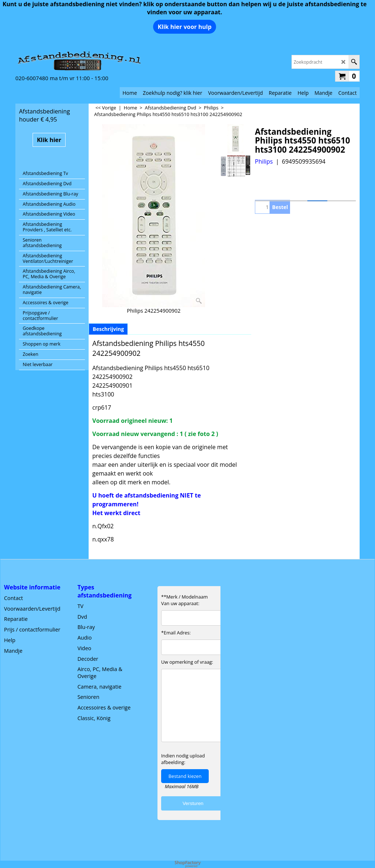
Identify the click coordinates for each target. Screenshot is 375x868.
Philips (264, 161)
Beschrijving (108, 329)
